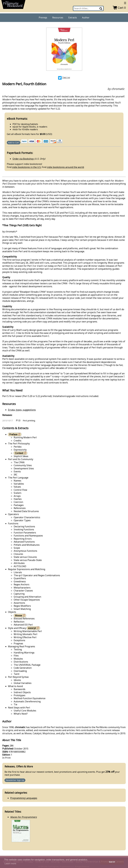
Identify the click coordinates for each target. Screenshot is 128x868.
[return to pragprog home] (13, 5)
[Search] (101, 8)
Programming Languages (24, 798)
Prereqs (43, 18)
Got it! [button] (112, 862)
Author (86, 18)
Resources (58, 18)
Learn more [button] (10, 864)
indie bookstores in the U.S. (27, 167)
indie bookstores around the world (65, 167)
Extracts (73, 18)
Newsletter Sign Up (15, 780)
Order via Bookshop (23, 159)
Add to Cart (14, 143)
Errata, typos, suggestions (22, 410)
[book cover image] (64, 50)
